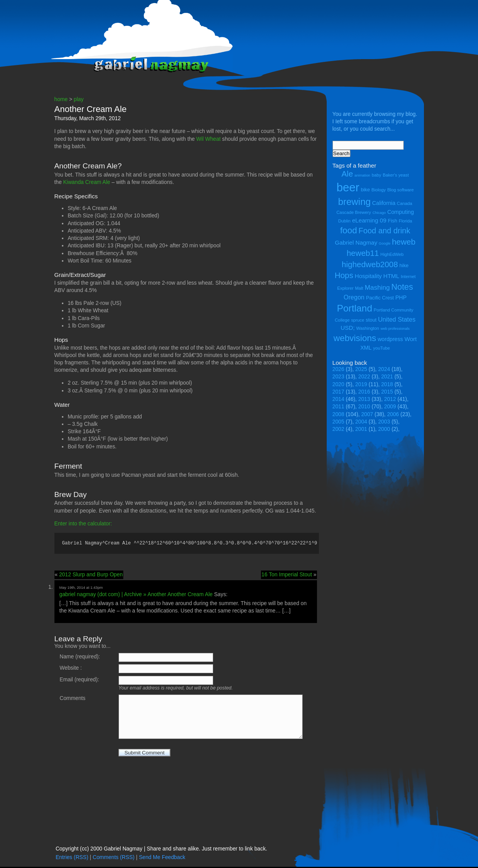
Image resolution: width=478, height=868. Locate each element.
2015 (387, 392)
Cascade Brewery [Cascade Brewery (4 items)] (354, 212)
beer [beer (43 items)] (348, 187)
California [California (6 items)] (384, 203)
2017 (339, 392)
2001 (361, 429)
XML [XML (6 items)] (366, 348)
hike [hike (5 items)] (404, 265)
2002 (339, 429)
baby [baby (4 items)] (376, 175)
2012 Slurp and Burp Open (91, 576)
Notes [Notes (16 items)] (402, 287)
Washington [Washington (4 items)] (368, 328)
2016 (364, 392)
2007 (367, 414)
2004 (361, 422)
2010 (364, 407)
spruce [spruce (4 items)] (358, 320)
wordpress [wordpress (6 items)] (390, 339)
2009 (390, 407)
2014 (339, 399)
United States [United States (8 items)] (397, 319)
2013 (364, 399)
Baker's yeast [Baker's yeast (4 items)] (396, 175)
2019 (361, 384)
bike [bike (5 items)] (365, 190)
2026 (339, 369)
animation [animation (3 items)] (362, 175)
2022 (364, 377)
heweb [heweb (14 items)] (404, 242)
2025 (361, 369)
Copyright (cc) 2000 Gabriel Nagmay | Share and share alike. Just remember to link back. (161, 850)
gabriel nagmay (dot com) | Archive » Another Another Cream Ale (136, 596)
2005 (339, 422)
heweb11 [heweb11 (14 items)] (363, 253)
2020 (339, 384)
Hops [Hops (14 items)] (344, 275)
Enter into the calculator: (83, 524)
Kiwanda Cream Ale (87, 182)
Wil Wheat (209, 139)
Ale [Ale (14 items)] (347, 174)
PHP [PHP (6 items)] (401, 297)
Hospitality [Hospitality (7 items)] (368, 276)
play (79, 99)
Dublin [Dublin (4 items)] (344, 221)
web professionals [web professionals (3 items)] (395, 329)
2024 (384, 369)
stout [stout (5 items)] (371, 320)
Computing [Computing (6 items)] (401, 212)
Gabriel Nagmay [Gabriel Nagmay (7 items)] (356, 242)
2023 (339, 377)
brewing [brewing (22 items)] (354, 202)
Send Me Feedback (162, 858)
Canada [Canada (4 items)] (404, 203)
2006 (393, 414)
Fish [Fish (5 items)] (392, 221)
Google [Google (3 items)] (385, 243)
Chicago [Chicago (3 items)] (379, 213)
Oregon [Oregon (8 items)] (354, 297)
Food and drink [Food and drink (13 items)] (384, 231)
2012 (390, 399)
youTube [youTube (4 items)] (381, 348)
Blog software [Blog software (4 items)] (401, 190)
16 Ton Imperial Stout (287, 576)
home (61, 99)
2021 (387, 377)
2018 (387, 384)
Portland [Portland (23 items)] (355, 308)
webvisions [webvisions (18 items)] (355, 338)
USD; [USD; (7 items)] (348, 328)
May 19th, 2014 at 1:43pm (81, 589)
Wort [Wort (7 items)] (411, 339)
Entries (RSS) (72, 858)
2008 (339, 414)
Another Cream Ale (91, 109)
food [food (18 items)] (348, 230)
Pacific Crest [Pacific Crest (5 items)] (380, 298)
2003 (384, 422)
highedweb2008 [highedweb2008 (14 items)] (370, 264)
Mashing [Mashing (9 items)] (377, 288)
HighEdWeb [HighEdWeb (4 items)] (392, 254)
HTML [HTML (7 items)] (391, 276)
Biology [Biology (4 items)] (379, 190)
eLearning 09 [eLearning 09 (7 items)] (369, 220)
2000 (384, 429)
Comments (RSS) (114, 858)
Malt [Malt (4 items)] (359, 288)
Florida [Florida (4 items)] (405, 221)
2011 (339, 407)
